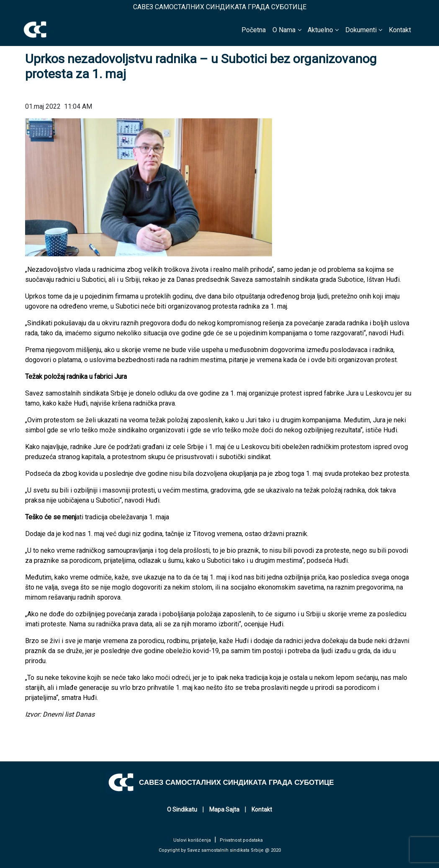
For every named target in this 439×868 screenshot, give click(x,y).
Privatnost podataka (241, 840)
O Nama (284, 30)
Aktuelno (320, 30)
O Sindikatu (182, 809)
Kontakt (400, 30)
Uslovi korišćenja (192, 840)
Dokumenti (361, 30)
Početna (254, 30)
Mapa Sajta (224, 809)
